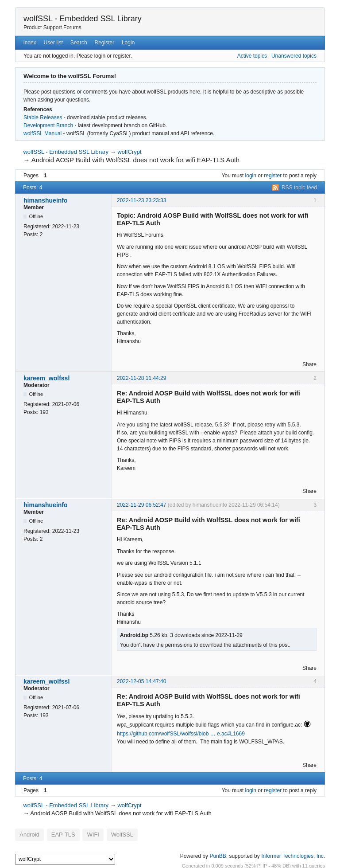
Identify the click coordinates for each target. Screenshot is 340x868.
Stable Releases (43, 117)
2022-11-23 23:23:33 (141, 200)
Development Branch (48, 125)
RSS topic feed (299, 188)
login (251, 176)
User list (53, 43)
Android (28, 834)
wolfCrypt (129, 152)
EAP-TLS (58, 834)
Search (79, 43)
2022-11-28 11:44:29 (141, 378)
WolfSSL (111, 834)
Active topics (252, 56)
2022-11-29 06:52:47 (141, 505)
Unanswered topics (294, 56)
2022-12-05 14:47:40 (141, 681)
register (273, 176)
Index (29, 43)
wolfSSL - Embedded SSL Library (83, 19)
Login (128, 43)
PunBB (218, 854)
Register (104, 43)
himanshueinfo (46, 200)
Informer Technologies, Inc (292, 854)
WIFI (85, 834)
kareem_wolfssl (46, 378)
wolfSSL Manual (42, 133)
